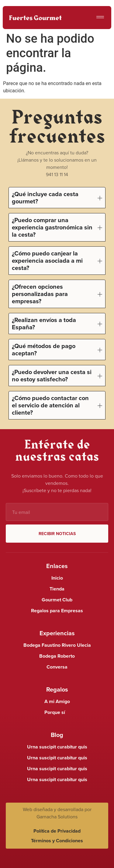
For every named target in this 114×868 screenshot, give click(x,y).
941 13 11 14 (57, 174)
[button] (100, 18)
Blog (57, 735)
